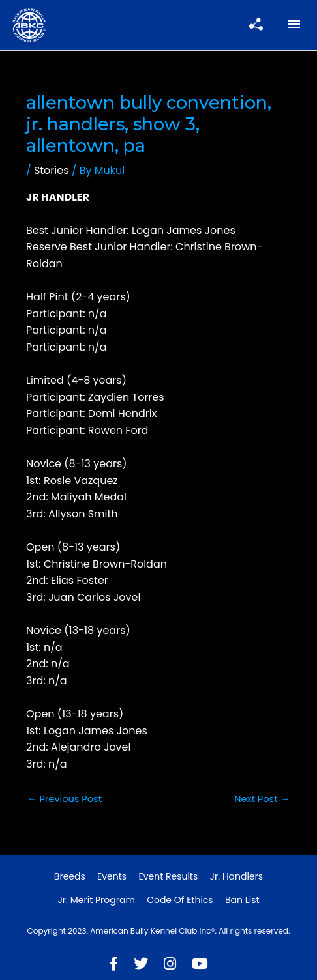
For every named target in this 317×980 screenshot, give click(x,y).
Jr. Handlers (237, 876)
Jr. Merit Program (96, 900)
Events (112, 876)
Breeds (70, 876)
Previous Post (65, 799)
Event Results (168, 876)
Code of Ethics (180, 900)
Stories (52, 170)
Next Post (262, 799)
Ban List (242, 900)
